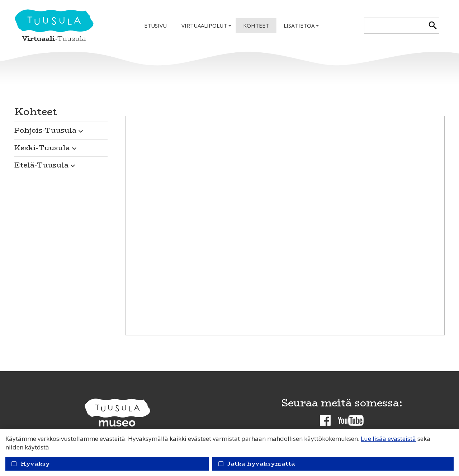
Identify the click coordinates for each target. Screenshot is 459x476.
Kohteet (256, 25)
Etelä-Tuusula (46, 165)
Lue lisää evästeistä (388, 439)
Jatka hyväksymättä (256, 464)
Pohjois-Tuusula (50, 130)
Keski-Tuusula (46, 148)
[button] (61, 128)
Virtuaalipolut (207, 27)
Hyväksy (30, 464)
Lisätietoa (302, 27)
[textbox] (395, 26)
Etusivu (155, 25)
